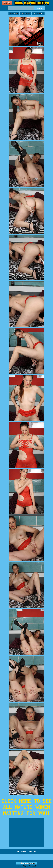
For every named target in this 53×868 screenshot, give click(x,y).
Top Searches (38, 14)
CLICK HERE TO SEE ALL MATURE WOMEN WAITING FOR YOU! (27, 807)
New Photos (26, 14)
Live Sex (7, 3)
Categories (14, 14)
